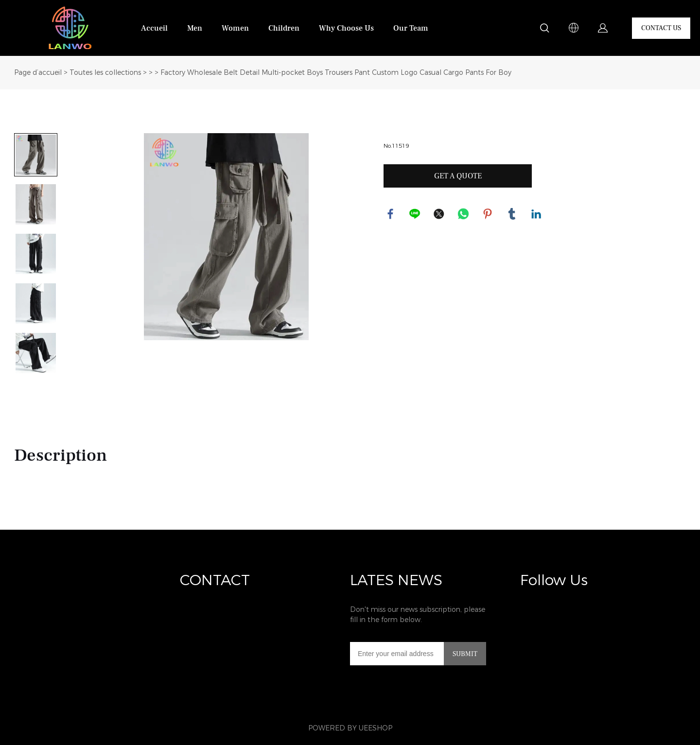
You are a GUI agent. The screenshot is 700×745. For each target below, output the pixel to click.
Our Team (411, 28)
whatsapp (464, 214)
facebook (391, 214)
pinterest (488, 214)
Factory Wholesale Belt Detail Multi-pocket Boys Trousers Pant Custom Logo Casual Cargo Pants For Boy (336, 73)
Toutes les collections (105, 73)
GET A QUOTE (458, 176)
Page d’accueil (38, 73)
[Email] (397, 654)
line (415, 214)
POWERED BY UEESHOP (350, 728)
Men (195, 28)
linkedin (537, 214)
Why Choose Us (346, 28)
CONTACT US (661, 28)
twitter (439, 214)
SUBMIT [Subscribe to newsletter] (465, 654)
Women (235, 28)
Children (284, 28)
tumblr (512, 214)
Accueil (154, 28)
